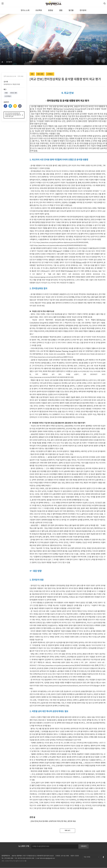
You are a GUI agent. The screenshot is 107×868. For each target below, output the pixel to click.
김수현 (6, 82)
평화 (32, 74)
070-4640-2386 (9, 858)
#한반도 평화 (14, 94)
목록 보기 (68, 831)
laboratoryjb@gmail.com (47, 858)
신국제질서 (50, 74)
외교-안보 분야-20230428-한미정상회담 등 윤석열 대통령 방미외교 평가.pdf (13, 116)
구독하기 (84, 846)
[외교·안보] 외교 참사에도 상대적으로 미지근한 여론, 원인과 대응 (53, 821)
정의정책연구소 (6, 856)
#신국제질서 (8, 97)
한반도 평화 (40, 74)
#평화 (6, 94)
